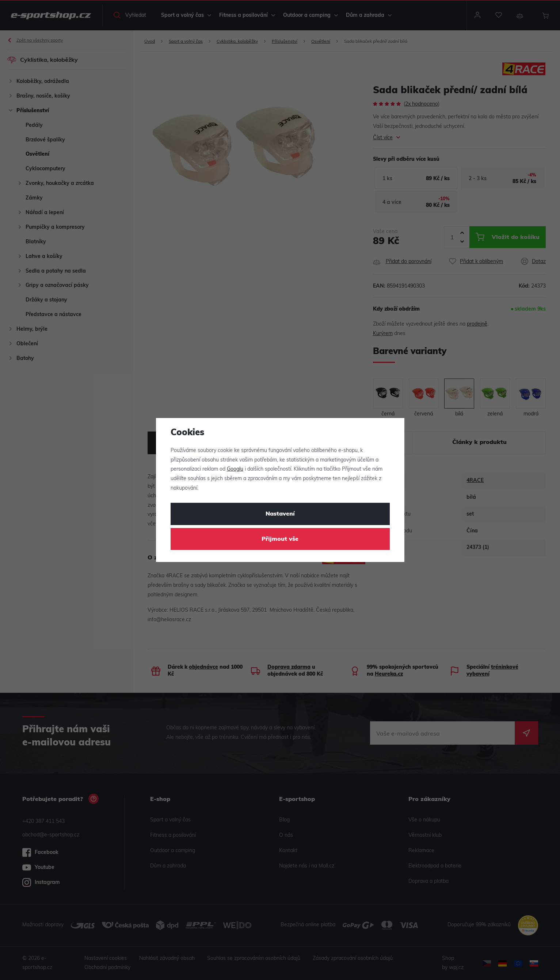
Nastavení (280, 514)
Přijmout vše (280, 539)
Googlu (235, 469)
